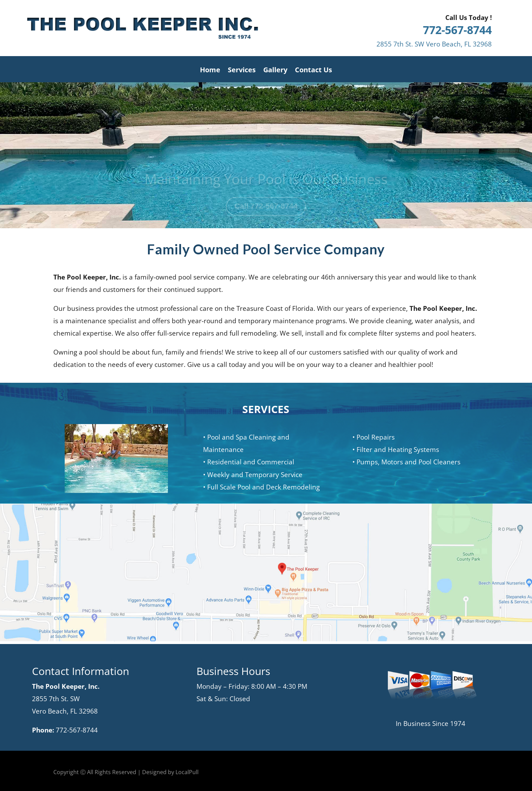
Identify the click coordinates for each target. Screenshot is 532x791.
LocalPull (187, 772)
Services (242, 71)
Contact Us (313, 71)
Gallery (275, 71)
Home (210, 71)
